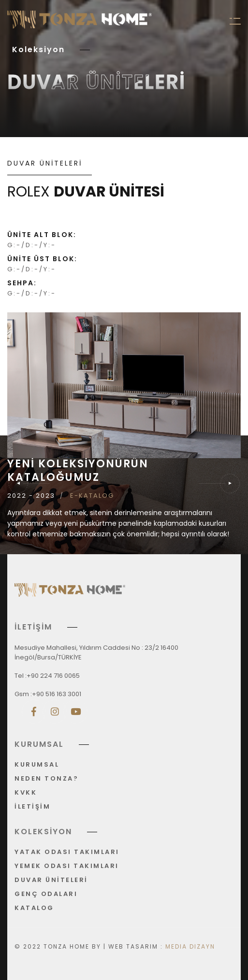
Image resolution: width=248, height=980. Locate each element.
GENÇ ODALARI (46, 894)
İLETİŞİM (32, 807)
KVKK (26, 793)
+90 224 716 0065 (53, 676)
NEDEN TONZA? (46, 779)
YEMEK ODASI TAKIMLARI (67, 866)
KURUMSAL (37, 765)
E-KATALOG (92, 496)
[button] (220, 483)
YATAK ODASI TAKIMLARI (67, 852)
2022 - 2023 (31, 496)
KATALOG (34, 908)
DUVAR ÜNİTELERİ (51, 880)
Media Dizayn (190, 946)
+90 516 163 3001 (57, 694)
